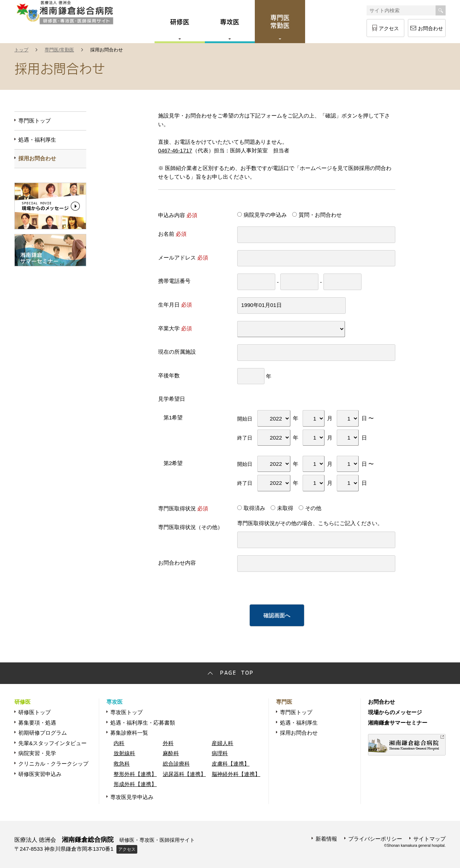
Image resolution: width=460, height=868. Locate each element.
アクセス (389, 28)
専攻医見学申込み (132, 797)
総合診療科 (176, 764)
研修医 (22, 702)
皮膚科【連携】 (231, 764)
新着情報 (326, 839)
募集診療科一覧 (129, 733)
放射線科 (124, 753)
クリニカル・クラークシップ (53, 764)
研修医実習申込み (40, 774)
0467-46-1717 (175, 150)
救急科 (122, 764)
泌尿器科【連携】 (184, 774)
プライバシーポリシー (375, 839)
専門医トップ (34, 121)
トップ (21, 50)
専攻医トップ (126, 712)
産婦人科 (222, 743)
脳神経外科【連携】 (236, 774)
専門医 (284, 702)
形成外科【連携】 (135, 784)
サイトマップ (429, 839)
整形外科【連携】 (135, 774)
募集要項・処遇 (37, 723)
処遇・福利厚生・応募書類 (143, 723)
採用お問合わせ (37, 158)
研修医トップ (34, 712)
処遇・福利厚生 (37, 140)
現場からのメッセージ (395, 712)
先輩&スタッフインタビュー (52, 743)
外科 (168, 743)
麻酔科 (171, 753)
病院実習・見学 (37, 753)
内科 (119, 743)
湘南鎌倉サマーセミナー (398, 723)
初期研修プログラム (43, 733)
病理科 (220, 753)
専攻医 (114, 702)
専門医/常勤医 (59, 50)
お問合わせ (431, 28)
